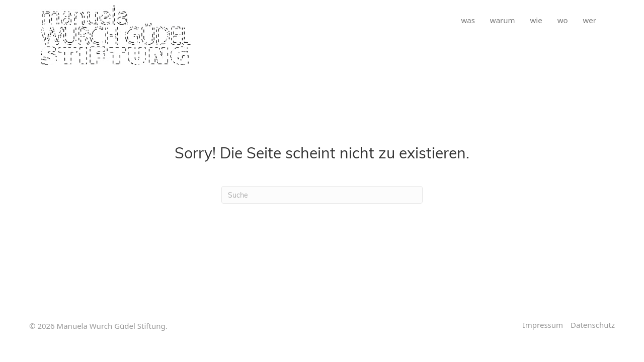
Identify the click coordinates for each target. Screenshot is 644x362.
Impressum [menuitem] (543, 325)
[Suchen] (322, 195)
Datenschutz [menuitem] (593, 325)
